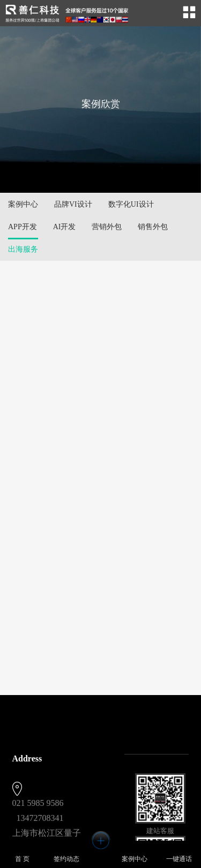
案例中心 (23, 204)
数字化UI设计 (131, 204)
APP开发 (23, 227)
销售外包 (153, 227)
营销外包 (107, 227)
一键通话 (179, 854)
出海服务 (23, 249)
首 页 (22, 854)
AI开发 (65, 227)
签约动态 (66, 854)
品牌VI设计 (73, 204)
